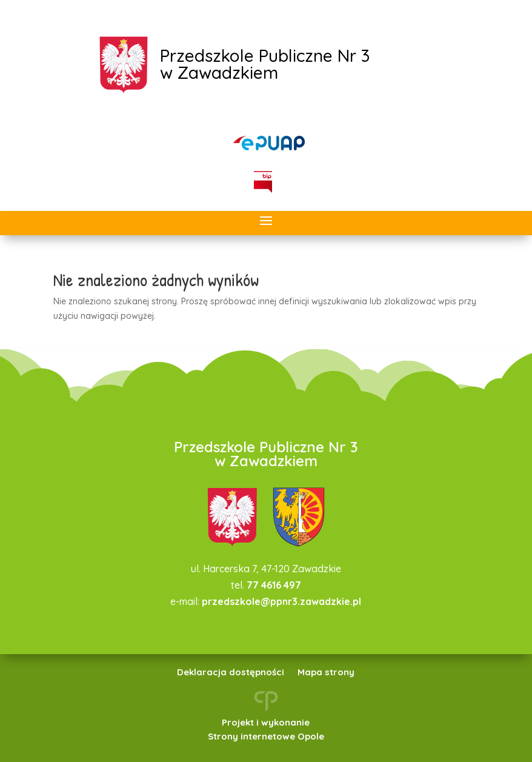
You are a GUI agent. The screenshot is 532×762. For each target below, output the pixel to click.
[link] (269, 143)
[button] (266, 221)
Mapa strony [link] (326, 673)
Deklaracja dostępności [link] (231, 673)
